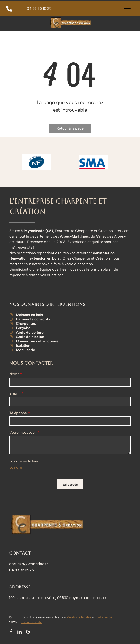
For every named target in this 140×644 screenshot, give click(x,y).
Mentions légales (79, 617)
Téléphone (18, 413)
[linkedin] (19, 632)
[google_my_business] (28, 632)
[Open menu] (127, 8)
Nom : (14, 374)
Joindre (16, 467)
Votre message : (23, 432)
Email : (15, 393)
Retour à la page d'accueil (70, 129)
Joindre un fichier (24, 461)
